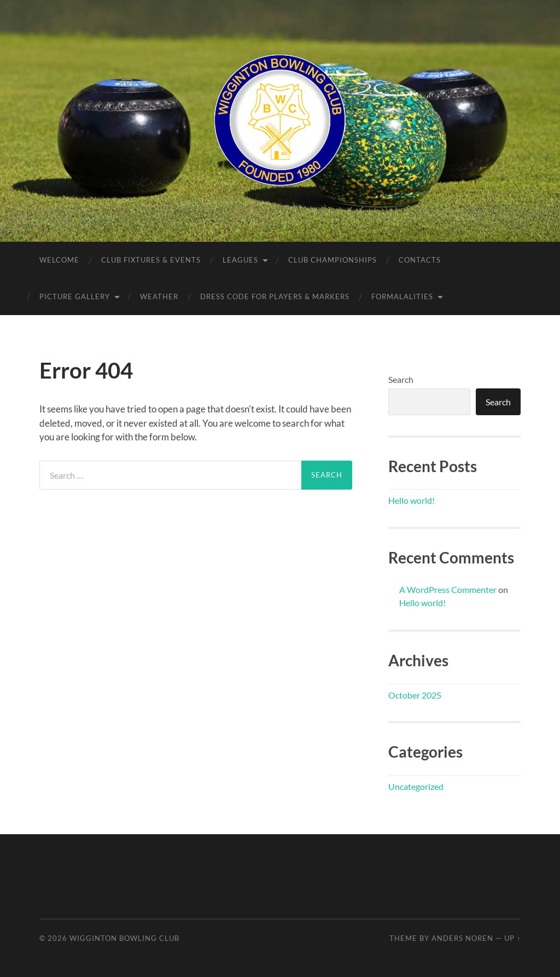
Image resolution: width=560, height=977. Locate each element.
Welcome (59, 260)
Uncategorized (416, 786)
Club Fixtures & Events (151, 260)
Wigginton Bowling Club (124, 938)
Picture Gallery (75, 296)
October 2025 (415, 695)
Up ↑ (512, 938)
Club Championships (332, 260)
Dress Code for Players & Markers (275, 296)
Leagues (240, 260)
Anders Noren (462, 938)
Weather (159, 296)
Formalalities (402, 296)
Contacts (420, 260)
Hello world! (412, 500)
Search (401, 379)
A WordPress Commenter (448, 589)
